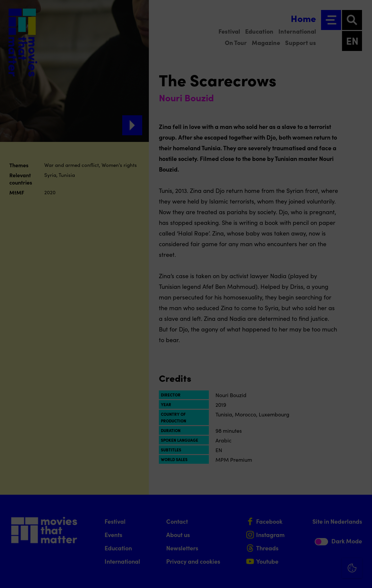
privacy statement (289, 490)
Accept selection (315, 576)
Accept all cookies (315, 556)
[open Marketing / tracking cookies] (361, 532)
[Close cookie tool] (362, 464)
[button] (309, 511)
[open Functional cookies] (361, 512)
